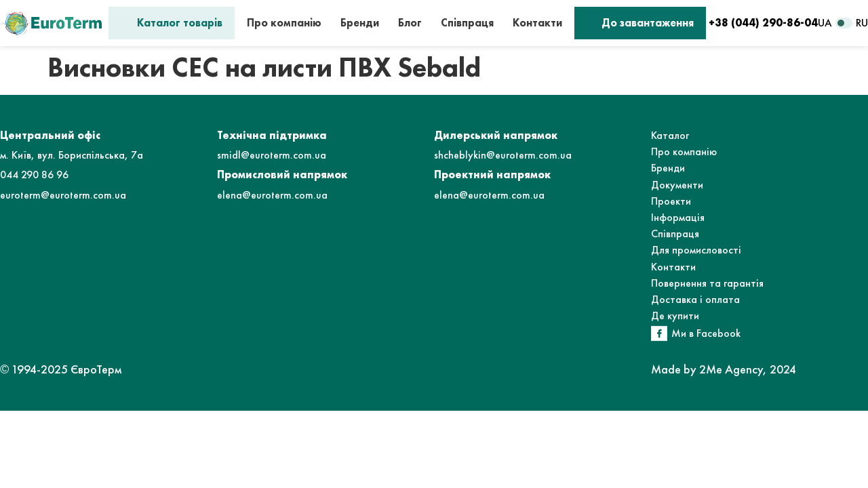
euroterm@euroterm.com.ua (63, 195)
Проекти (671, 201)
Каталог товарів (180, 23)
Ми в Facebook (706, 333)
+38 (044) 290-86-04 (763, 23)
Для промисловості (696, 250)
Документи (677, 185)
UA (825, 23)
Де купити (675, 316)
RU (862, 23)
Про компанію (284, 23)
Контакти (537, 23)
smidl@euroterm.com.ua (272, 155)
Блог (410, 23)
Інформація (678, 217)
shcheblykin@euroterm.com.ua (503, 155)
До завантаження (648, 23)
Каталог (670, 135)
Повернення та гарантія (707, 283)
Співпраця (467, 23)
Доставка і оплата (695, 299)
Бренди (360, 23)
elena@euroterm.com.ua (272, 195)
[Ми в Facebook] (659, 333)
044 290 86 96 (34, 175)
